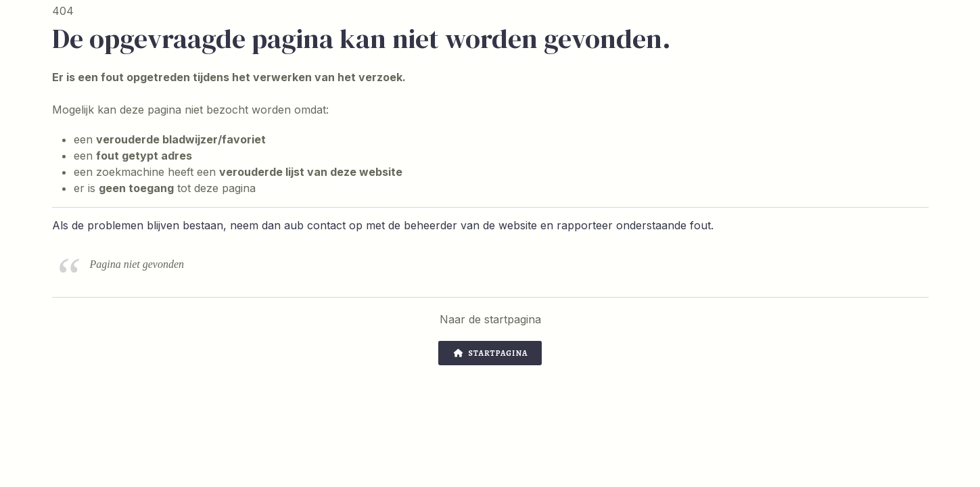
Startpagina (491, 353)
